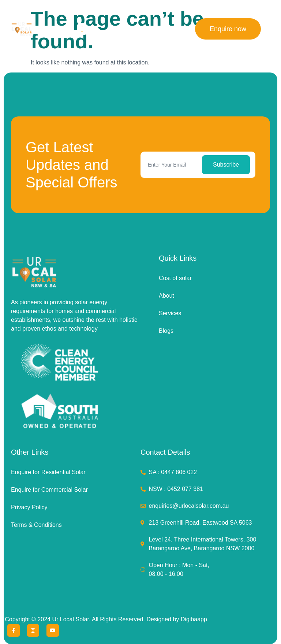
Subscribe (226, 165)
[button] (82, 29)
